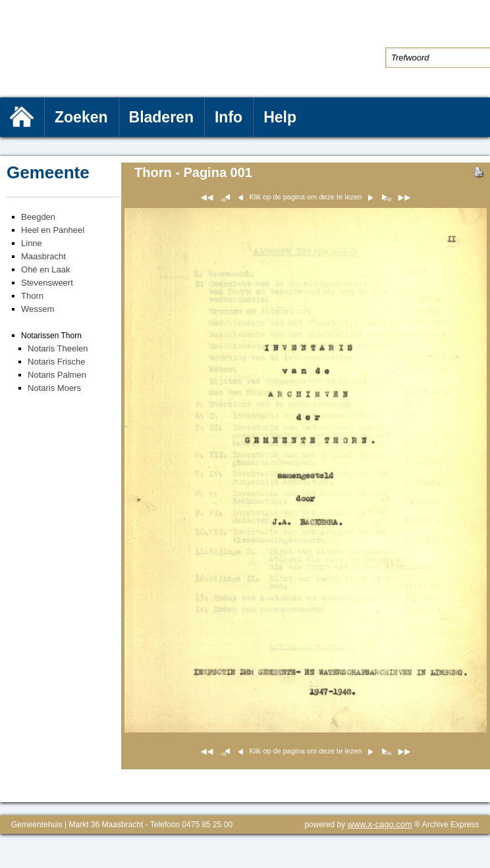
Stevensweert (47, 283)
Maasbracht (43, 256)
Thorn (32, 296)
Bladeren (161, 117)
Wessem (38, 309)
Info (229, 117)
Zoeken (81, 117)
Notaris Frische (56, 362)
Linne (32, 243)
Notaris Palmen (57, 375)
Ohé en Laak (45, 269)
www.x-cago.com (380, 824)
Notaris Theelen (58, 348)
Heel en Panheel (53, 230)
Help (280, 117)
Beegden (38, 217)
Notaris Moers (54, 388)
